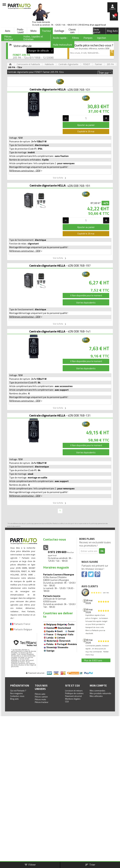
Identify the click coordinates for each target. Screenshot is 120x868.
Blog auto (14, 699)
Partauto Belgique (21, 629)
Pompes (88, 38)
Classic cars (72, 31)
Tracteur (46, 31)
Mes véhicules (96, 696)
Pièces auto (40, 694)
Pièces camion (41, 697)
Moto (33, 31)
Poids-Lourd (20, 31)
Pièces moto (40, 699)
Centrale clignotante (68, 64)
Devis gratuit (97, 31)
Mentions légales (73, 699)
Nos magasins (17, 693)
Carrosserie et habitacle (28, 64)
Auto (8, 31)
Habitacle (49, 64)
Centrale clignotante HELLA (48, 89)
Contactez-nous (17, 696)
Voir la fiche (60, 178)
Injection (102, 38)
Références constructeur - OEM (26, 171)
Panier (116, 15)
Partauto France (20, 624)
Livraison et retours (74, 691)
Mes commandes (97, 691)
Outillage (59, 31)
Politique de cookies (74, 693)
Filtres (76, 38)
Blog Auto (112, 31)
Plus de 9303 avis (93, 660)
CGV (67, 701)
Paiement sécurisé (73, 696)
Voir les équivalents (86, 303)
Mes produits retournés (100, 693)
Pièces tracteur (42, 702)
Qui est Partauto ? (18, 691)
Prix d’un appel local (96, 25)
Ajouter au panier (86, 125)
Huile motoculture (63, 45)
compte (112, 9)
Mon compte (98, 686)
